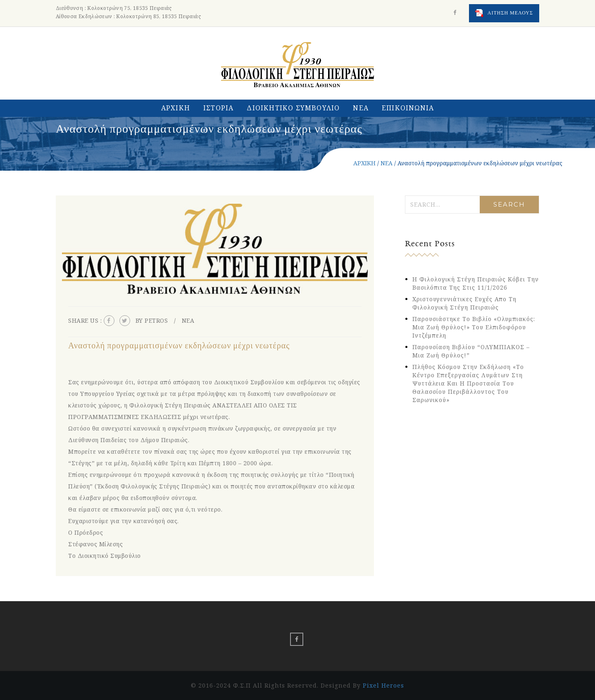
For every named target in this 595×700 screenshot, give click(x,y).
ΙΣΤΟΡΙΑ (218, 108)
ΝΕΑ (361, 108)
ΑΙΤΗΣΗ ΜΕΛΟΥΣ (504, 13)
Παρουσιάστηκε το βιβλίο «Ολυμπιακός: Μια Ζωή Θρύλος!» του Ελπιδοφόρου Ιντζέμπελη (474, 327)
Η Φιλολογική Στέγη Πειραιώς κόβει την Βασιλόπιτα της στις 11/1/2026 (476, 283)
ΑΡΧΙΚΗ (176, 108)
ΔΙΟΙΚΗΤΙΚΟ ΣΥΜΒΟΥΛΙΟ (293, 108)
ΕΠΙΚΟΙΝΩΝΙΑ (408, 108)
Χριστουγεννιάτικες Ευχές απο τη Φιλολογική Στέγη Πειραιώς (464, 303)
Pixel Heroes (383, 685)
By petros (152, 320)
